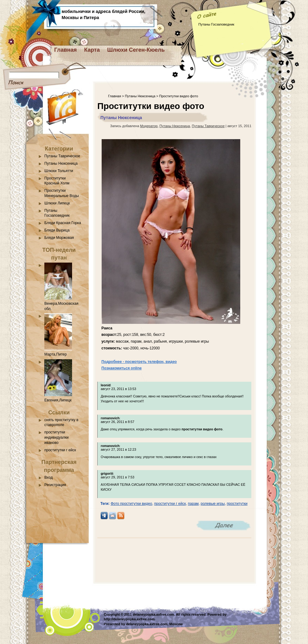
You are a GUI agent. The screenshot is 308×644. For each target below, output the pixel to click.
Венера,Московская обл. (61, 304)
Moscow (176, 624)
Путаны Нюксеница (61, 163)
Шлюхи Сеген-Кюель (136, 50)
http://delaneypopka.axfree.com (129, 619)
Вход (49, 477)
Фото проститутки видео (131, 504)
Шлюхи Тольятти (59, 171)
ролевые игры (213, 504)
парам (193, 504)
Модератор (149, 126)
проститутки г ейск (60, 450)
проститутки (237, 504)
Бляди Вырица (57, 230)
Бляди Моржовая (59, 238)
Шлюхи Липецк (57, 203)
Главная (65, 50)
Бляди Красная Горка (63, 223)
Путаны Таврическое (62, 156)
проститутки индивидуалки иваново (57, 437)
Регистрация (55, 485)
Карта (92, 50)
